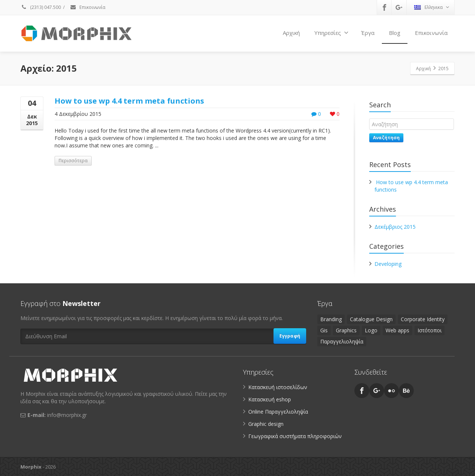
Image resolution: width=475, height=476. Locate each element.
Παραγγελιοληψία (342, 341)
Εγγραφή (290, 336)
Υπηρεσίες (331, 33)
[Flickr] (392, 391)
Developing (388, 264)
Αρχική (291, 33)
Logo (371, 330)
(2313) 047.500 (41, 7)
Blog (395, 33)
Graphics (346, 330)
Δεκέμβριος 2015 (395, 227)
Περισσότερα (73, 161)
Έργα (368, 33)
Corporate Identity (423, 319)
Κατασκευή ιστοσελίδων (278, 387)
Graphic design (266, 424)
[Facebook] (384, 7)
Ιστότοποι (430, 330)
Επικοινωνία (88, 7)
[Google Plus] (399, 7)
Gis (324, 330)
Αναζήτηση (386, 138)
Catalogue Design (371, 319)
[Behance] (406, 391)
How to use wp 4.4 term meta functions (129, 101)
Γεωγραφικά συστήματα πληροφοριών (295, 436)
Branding (331, 319)
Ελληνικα (432, 7)
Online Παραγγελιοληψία (278, 412)
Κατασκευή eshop (270, 399)
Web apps (397, 330)
